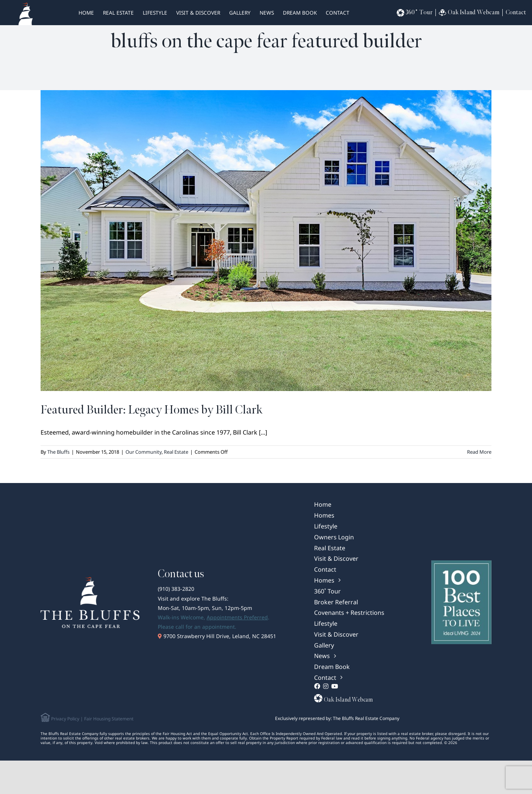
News (267, 13)
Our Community (144, 452)
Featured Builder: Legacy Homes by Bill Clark (152, 410)
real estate (118, 13)
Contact (338, 13)
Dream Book (300, 13)
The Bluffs (58, 452)
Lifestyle (155, 13)
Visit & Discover (198, 13)
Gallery (240, 13)
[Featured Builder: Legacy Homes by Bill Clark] (266, 241)
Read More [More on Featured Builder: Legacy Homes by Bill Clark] (479, 452)
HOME (86, 13)
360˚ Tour (415, 13)
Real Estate (176, 452)
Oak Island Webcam (469, 13)
